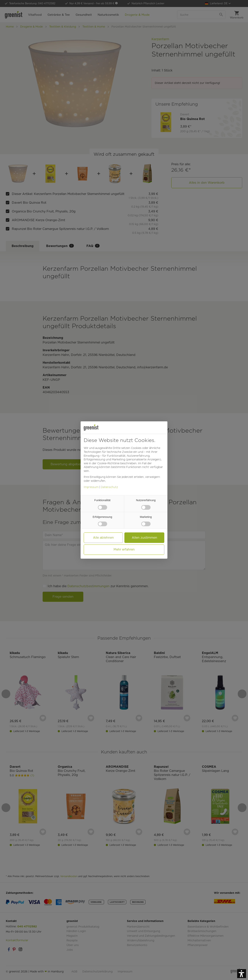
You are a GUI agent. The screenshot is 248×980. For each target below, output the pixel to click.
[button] (242, 974)
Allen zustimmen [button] (144, 538)
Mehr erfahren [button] (124, 549)
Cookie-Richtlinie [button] (108, 463)
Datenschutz (109, 487)
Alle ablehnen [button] (103, 538)
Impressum (91, 487)
